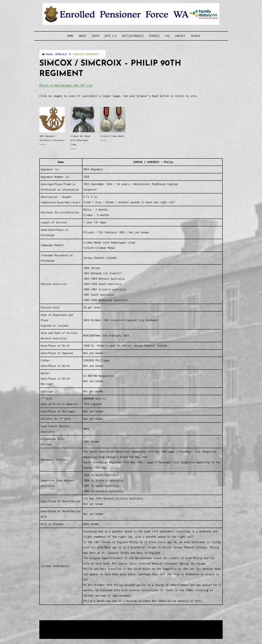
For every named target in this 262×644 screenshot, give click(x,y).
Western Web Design (78, 627)
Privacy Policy (67, 631)
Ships (96, 36)
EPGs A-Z (111, 36)
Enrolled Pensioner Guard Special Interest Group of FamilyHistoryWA (121, 623)
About (83, 36)
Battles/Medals (133, 36)
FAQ (167, 36)
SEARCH (196, 36)
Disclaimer (50, 631)
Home (70, 36)
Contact (180, 36)
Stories (154, 36)
